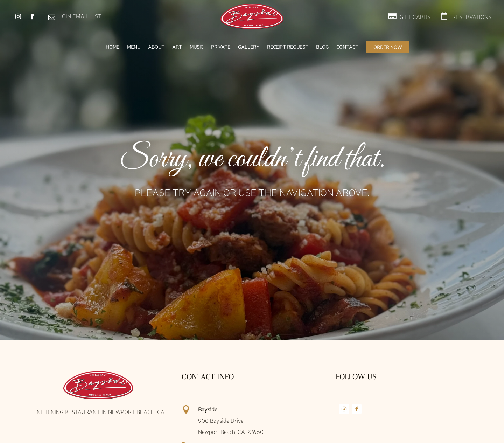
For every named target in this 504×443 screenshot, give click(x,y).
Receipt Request (288, 47)
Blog (322, 47)
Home (113, 47)
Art (177, 47)
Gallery (249, 47)
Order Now (388, 47)
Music (197, 47)
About (156, 47)
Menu (134, 47)
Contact (347, 47)
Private (221, 47)
